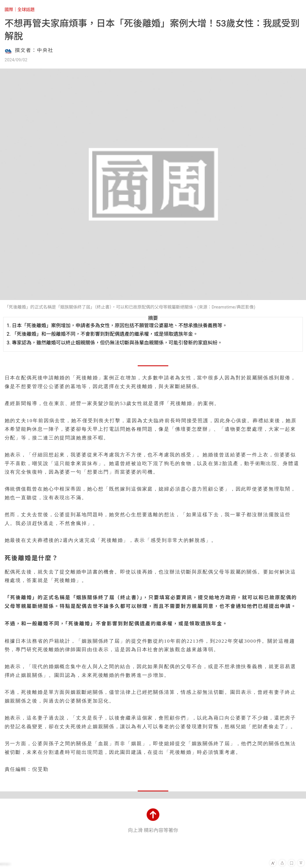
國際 (9, 10)
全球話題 (26, 10)
